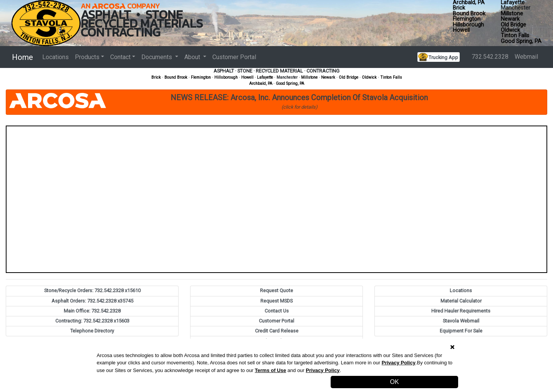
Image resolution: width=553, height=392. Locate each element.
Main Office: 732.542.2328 (92, 311)
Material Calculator (461, 301)
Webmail (526, 57)
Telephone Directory (92, 331)
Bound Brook (469, 14)
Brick (459, 8)
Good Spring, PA (521, 41)
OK (395, 382)
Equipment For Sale (461, 331)
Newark (510, 19)
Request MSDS (276, 301)
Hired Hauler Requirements (461, 311)
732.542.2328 (490, 57)
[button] (276, 102)
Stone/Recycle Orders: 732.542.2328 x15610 (92, 290)
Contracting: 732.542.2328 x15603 (92, 321)
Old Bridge (513, 25)
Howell (461, 30)
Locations (55, 57)
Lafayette (265, 77)
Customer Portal (234, 57)
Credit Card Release (277, 331)
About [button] (193, 57)
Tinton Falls (515, 36)
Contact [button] (120, 57)
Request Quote (276, 290)
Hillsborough (468, 25)
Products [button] (87, 57)
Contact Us (277, 311)
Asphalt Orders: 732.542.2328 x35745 (92, 301)
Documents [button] (157, 57)
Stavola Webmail (461, 321)
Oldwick (510, 30)
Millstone (512, 14)
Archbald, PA (261, 84)
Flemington (467, 19)
